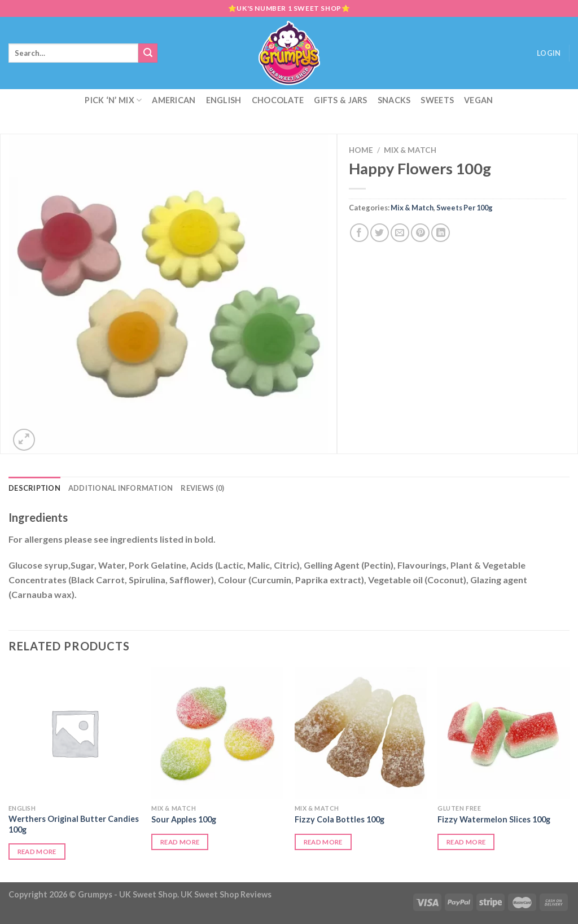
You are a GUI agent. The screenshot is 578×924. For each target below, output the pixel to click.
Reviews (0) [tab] (202, 488)
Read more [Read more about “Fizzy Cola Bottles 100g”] (323, 842)
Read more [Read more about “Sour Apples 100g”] (180, 842)
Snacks (394, 100)
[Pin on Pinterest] (420, 233)
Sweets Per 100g (465, 208)
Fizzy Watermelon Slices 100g (494, 819)
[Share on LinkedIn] (441, 233)
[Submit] (148, 53)
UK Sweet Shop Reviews (226, 894)
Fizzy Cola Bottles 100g (340, 819)
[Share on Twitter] (380, 233)
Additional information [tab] (121, 488)
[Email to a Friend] (400, 233)
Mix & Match (410, 150)
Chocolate (278, 100)
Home (361, 150)
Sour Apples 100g (184, 819)
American (174, 100)
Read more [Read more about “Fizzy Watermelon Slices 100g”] (466, 842)
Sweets (437, 100)
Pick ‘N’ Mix (113, 100)
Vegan (478, 100)
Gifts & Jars (340, 100)
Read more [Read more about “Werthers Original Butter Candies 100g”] (37, 852)
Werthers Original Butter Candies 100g (74, 824)
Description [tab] (34, 488)
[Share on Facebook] (359, 233)
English (224, 100)
